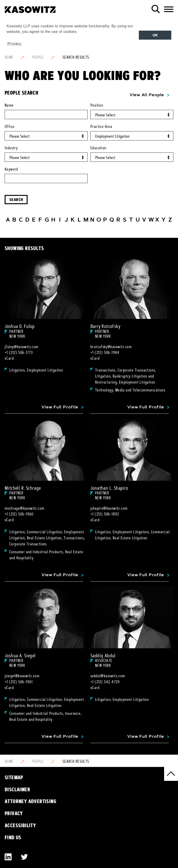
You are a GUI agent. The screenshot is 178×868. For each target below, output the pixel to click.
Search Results (76, 57)
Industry (11, 148)
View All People (147, 95)
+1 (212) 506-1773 (19, 353)
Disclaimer (17, 789)
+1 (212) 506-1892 (105, 514)
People (38, 57)
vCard (9, 358)
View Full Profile (60, 407)
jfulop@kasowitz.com (22, 347)
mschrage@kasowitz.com (24, 508)
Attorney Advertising (30, 801)
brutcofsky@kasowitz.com (111, 347)
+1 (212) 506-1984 (105, 353)
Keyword (11, 169)
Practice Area (101, 127)
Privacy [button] (14, 43)
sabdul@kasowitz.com (108, 676)
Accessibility (20, 825)
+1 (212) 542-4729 (105, 682)
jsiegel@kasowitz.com (22, 676)
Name (9, 105)
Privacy (14, 813)
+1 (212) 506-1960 (19, 514)
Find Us (13, 837)
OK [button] (155, 35)
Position (97, 105)
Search (16, 199)
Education (98, 148)
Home (9, 57)
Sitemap (14, 777)
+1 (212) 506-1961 (19, 682)
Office (10, 127)
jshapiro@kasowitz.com (109, 508)
